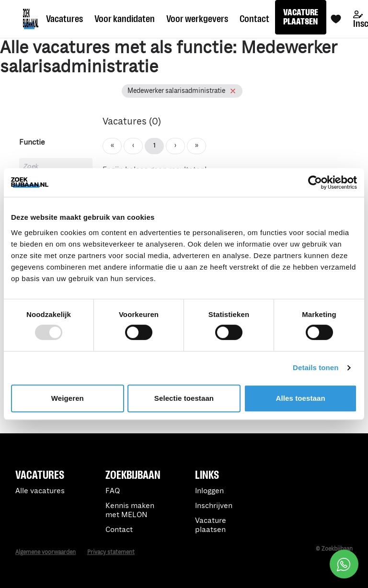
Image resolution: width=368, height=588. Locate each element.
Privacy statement (111, 552)
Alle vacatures (40, 491)
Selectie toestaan (184, 398)
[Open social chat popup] (344, 564)
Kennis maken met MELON (130, 510)
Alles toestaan (301, 398)
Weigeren (68, 398)
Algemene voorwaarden (46, 552)
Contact (254, 19)
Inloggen (209, 491)
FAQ (113, 491)
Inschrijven (214, 506)
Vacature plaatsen (211, 525)
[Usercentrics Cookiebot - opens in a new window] (315, 182)
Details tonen (316, 367)
